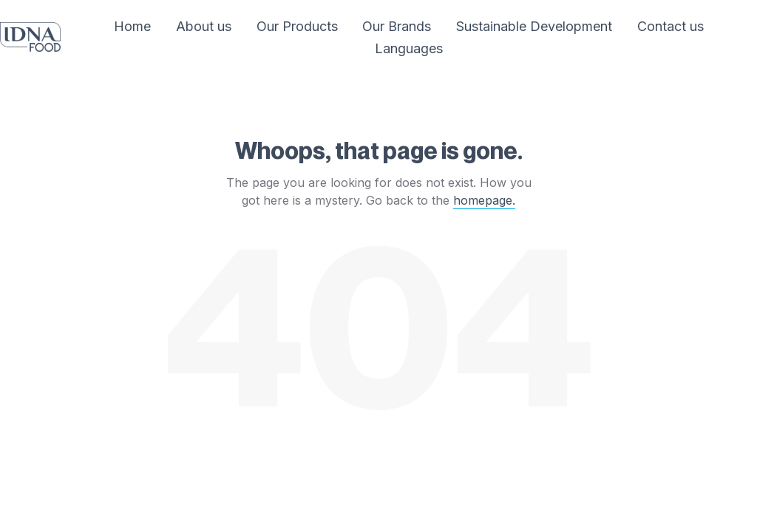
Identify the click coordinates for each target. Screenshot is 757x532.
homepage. (484, 200)
